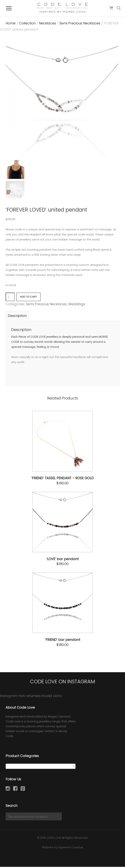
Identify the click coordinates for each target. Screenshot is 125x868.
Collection (27, 24)
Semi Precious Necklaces (80, 24)
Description (17, 317)
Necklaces (48, 24)
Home (11, 24)
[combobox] (41, 768)
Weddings (77, 305)
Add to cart (29, 298)
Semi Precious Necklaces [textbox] (39, 768)
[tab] (17, 317)
